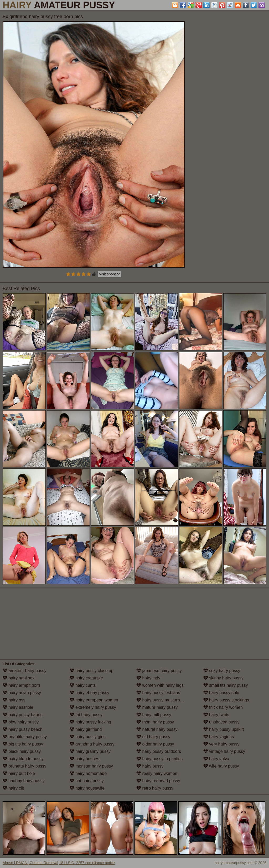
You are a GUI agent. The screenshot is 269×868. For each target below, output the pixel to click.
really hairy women (157, 773)
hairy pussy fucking (90, 722)
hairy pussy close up (92, 671)
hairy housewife (87, 788)
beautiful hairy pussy (25, 737)
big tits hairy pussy (23, 744)
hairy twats (216, 715)
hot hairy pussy (87, 781)
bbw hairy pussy (21, 722)
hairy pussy (150, 766)
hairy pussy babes (22, 715)
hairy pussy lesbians (158, 693)
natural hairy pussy (157, 729)
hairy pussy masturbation (163, 700)
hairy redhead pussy (158, 781)
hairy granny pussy (90, 751)
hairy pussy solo (221, 693)
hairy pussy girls (88, 737)
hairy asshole (18, 707)
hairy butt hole (19, 773)
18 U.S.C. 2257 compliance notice (87, 863)
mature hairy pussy (157, 707)
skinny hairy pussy (223, 678)
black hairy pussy (22, 751)
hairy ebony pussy (89, 693)
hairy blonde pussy (23, 759)
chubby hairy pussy (24, 781)
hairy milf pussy (154, 715)
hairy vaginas (219, 737)
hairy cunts (83, 685)
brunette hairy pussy (25, 766)
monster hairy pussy (91, 766)
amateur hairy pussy (25, 671)
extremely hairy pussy (93, 707)
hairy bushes (84, 759)
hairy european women (94, 700)
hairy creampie (86, 678)
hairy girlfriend (86, 729)
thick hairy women (223, 707)
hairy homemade (88, 773)
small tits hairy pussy (226, 685)
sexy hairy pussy (222, 671)
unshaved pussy (221, 722)
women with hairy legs (160, 685)
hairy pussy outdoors (159, 751)
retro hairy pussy (155, 788)
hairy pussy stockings (226, 700)
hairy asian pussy (22, 693)
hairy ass (14, 700)
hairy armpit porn (21, 685)
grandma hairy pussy (92, 744)
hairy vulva (216, 759)
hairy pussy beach (22, 729)
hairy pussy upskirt (224, 729)
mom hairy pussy (155, 722)
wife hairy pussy (221, 766)
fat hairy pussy (86, 715)
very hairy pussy (221, 744)
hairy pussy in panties (159, 759)
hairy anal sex (19, 678)
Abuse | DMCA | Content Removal (30, 863)
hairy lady (148, 678)
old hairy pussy (153, 737)
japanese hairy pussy (159, 671)
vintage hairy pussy (224, 751)
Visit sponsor (110, 274)
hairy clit (13, 788)
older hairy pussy (155, 744)
